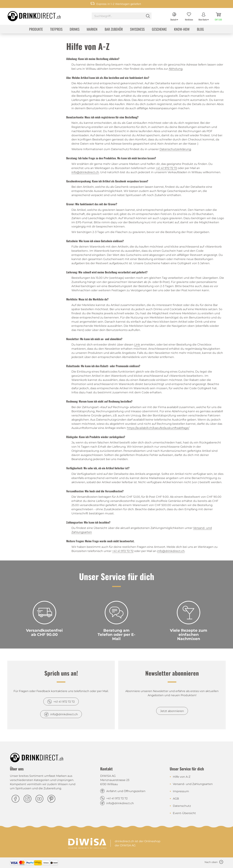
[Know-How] (182, 30)
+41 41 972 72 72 (166, 168)
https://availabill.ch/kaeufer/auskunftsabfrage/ (158, 428)
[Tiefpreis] (56, 30)
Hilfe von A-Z (182, 777)
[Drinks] (75, 30)
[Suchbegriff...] (122, 16)
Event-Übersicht (184, 813)
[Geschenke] (159, 30)
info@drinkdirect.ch (85, 172)
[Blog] (200, 30)
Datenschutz (182, 806)
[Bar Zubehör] (114, 30)
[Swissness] (137, 30)
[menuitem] (122, 16)
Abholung (176, 69)
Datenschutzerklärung (175, 149)
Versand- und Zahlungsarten (193, 784)
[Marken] (92, 30)
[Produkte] (36, 30)
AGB (176, 799)
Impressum (181, 791)
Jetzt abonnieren (172, 711)
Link (137, 345)
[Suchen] (148, 16)
